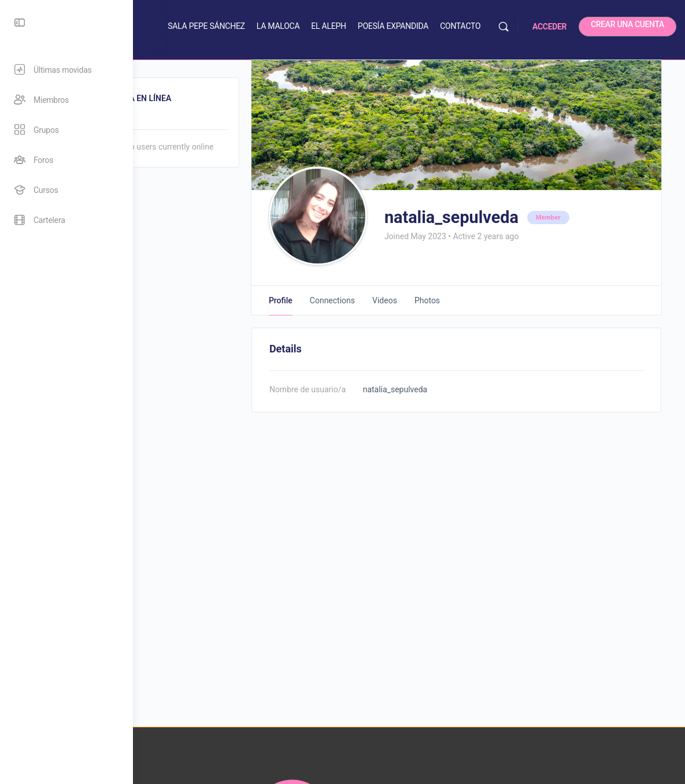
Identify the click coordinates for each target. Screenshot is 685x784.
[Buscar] (503, 27)
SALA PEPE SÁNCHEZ (266, 26)
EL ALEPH (389, 26)
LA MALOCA (338, 26)
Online (183, 120)
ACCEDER (549, 27)
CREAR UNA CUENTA (627, 24)
